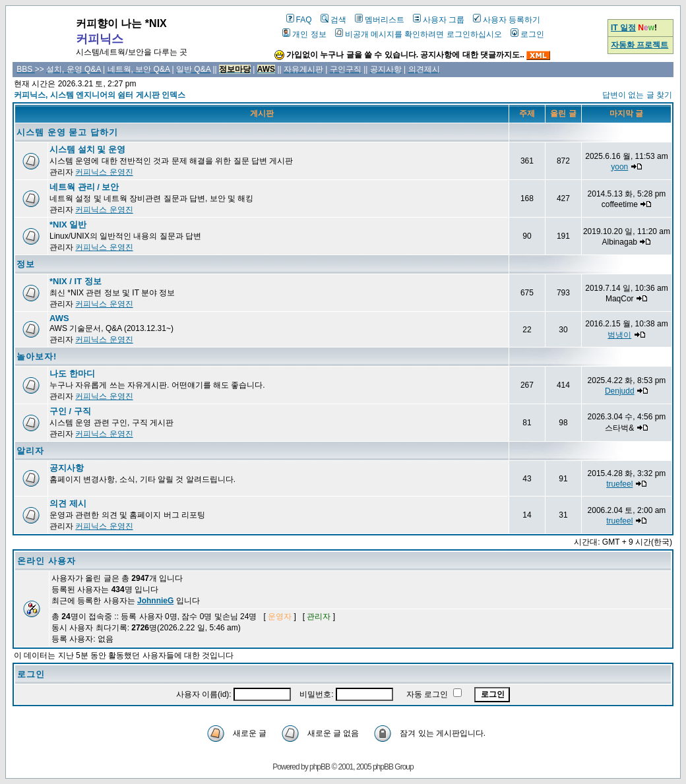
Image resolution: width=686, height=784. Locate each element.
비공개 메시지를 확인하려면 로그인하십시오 (419, 34)
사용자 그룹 (439, 20)
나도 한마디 (72, 374)
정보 (26, 264)
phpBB (320, 767)
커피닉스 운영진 (104, 172)
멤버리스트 (380, 20)
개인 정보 (304, 34)
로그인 (527, 34)
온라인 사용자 (47, 561)
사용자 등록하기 (507, 20)
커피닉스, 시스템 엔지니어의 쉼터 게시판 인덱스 (100, 95)
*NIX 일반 (68, 225)
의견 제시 (68, 503)
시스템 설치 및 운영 (87, 149)
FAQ (299, 20)
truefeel (619, 484)
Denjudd (620, 391)
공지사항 (67, 468)
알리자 (30, 451)
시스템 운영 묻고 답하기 (67, 132)
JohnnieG (155, 601)
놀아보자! (37, 356)
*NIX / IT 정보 (76, 281)
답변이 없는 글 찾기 (637, 95)
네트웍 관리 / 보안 (84, 187)
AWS (59, 318)
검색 (333, 20)
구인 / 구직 (70, 411)
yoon (619, 167)
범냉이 (619, 335)
